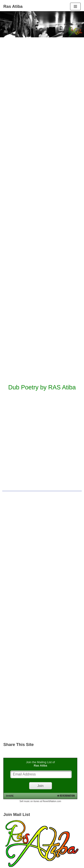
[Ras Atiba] (13, 6)
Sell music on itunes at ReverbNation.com (40, 801)
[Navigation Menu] (75, 6)
